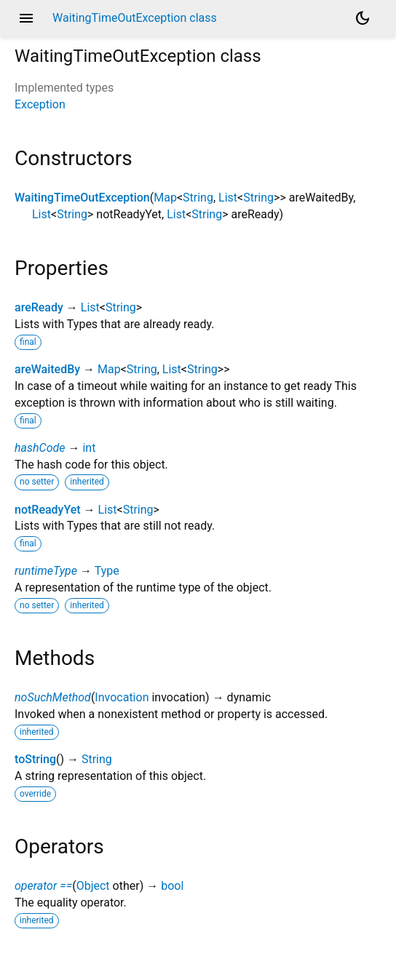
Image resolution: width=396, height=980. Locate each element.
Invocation (122, 697)
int (89, 448)
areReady (39, 307)
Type (107, 571)
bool (172, 886)
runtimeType (46, 571)
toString (35, 759)
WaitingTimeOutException (82, 198)
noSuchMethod (53, 697)
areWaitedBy (47, 369)
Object (93, 886)
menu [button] (26, 18)
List (228, 198)
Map (165, 198)
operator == (43, 886)
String (198, 198)
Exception (40, 104)
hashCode (40, 448)
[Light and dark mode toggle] (363, 18)
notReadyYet (48, 510)
